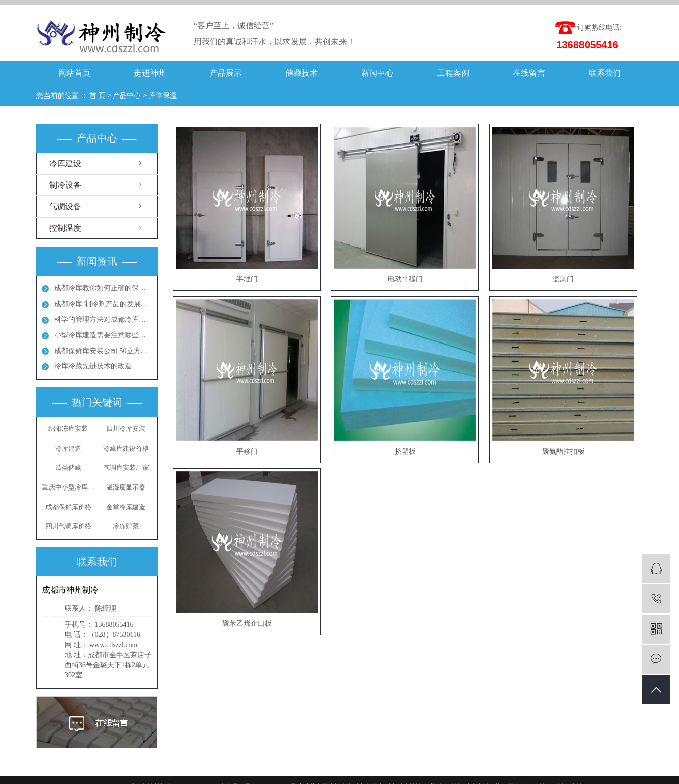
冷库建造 (68, 448)
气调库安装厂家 (126, 468)
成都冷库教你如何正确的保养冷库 (103, 288)
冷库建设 (65, 163)
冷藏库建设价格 (126, 448)
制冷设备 (65, 185)
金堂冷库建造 (126, 507)
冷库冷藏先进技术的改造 (93, 366)
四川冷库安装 (126, 429)
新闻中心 (377, 73)
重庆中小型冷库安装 (68, 487)
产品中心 (127, 96)
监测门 (563, 279)
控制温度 (65, 228)
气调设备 (65, 206)
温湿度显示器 (126, 487)
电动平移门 (405, 279)
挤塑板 (405, 451)
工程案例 (453, 73)
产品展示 (226, 73)
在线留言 (529, 73)
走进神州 (150, 73)
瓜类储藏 (68, 468)
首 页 (98, 96)
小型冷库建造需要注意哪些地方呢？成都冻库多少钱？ (103, 335)
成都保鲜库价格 (68, 507)
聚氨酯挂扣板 (563, 451)
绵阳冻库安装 (68, 429)
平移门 (247, 451)
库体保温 (163, 96)
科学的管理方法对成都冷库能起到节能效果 (103, 320)
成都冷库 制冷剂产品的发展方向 (103, 304)
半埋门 (247, 279)
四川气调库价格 (68, 526)
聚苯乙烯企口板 (247, 624)
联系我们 (605, 73)
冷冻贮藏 (126, 526)
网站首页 (74, 73)
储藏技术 (302, 73)
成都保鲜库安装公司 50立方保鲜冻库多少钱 (103, 351)
